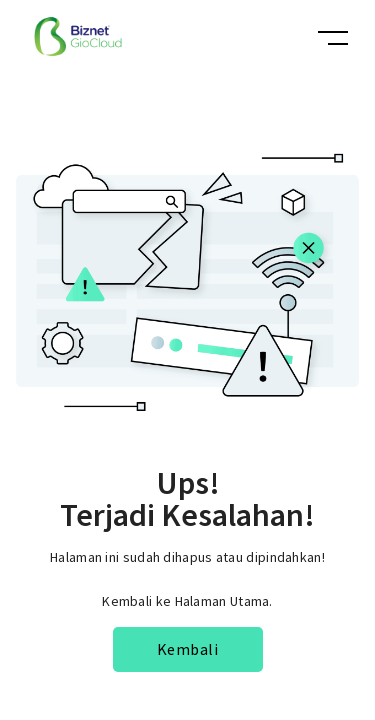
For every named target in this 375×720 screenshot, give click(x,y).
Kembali (188, 649)
